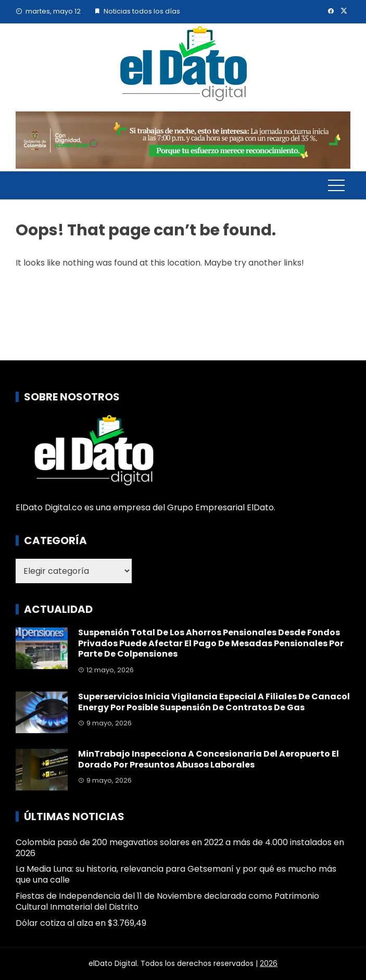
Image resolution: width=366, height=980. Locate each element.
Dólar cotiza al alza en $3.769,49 (81, 923)
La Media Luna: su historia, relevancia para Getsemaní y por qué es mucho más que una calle (176, 874)
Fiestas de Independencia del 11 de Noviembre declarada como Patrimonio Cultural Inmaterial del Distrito (167, 901)
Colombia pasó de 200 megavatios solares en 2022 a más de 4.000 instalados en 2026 (180, 848)
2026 (269, 963)
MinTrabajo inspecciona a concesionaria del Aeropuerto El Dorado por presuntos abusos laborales (209, 759)
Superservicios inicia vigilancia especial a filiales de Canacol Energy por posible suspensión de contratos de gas (214, 702)
